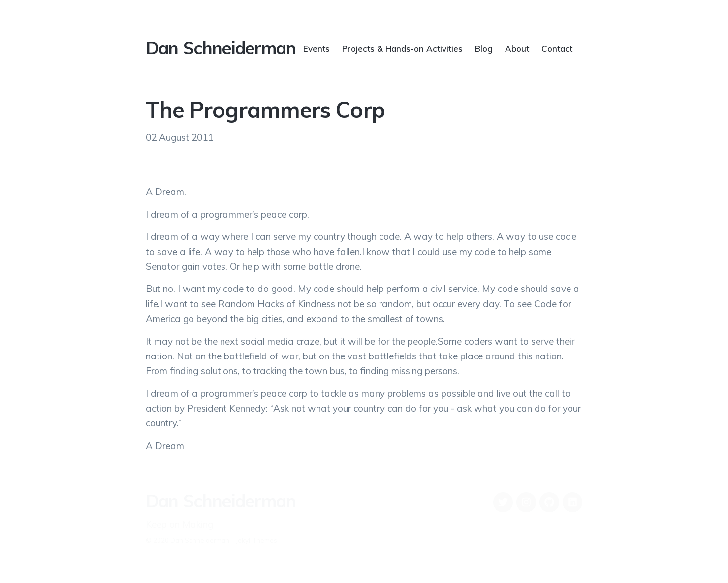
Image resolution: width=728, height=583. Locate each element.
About (517, 48)
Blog (484, 48)
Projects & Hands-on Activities (402, 48)
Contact (557, 48)
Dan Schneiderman (221, 48)
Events (317, 48)
